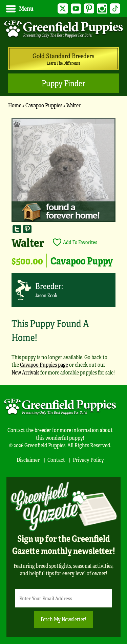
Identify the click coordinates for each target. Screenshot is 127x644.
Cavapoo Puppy (82, 260)
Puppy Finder (63, 83)
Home (15, 105)
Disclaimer (28, 460)
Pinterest (89, 9)
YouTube (76, 9)
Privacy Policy (88, 460)
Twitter (63, 9)
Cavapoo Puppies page (44, 364)
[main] (63, 250)
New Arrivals (25, 372)
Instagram (102, 9)
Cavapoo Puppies (44, 105)
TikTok (115, 9)
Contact (56, 460)
